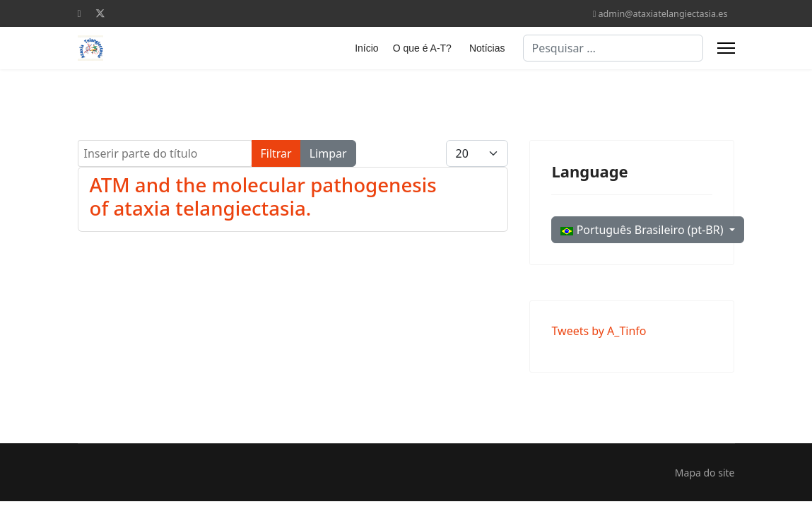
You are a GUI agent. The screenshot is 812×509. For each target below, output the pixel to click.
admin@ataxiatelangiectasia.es (663, 14)
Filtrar (276, 153)
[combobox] (613, 48)
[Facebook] (80, 13)
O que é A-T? (422, 48)
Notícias (487, 48)
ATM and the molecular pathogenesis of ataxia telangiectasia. (263, 196)
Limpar (328, 153)
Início (366, 48)
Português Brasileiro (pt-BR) (643, 230)
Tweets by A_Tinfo (599, 331)
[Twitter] (100, 13)
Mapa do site (705, 473)
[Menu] (726, 48)
